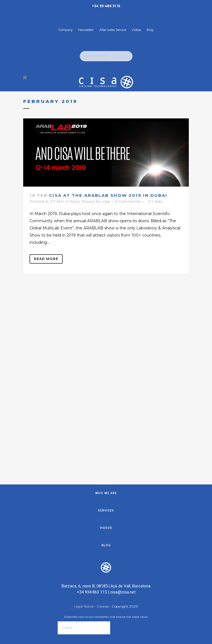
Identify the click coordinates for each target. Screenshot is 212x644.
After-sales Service (113, 30)
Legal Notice (84, 475)
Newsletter (86, 30)
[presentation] (100, 514)
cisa (106, 202)
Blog (150, 30)
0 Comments (128, 202)
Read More (46, 259)
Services (106, 380)
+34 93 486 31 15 (106, 6)
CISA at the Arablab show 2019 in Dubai (108, 195)
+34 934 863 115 (92, 461)
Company (66, 30)
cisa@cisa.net (123, 461)
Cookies (103, 475)
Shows (88, 202)
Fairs (75, 202)
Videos (136, 30)
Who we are (106, 362)
